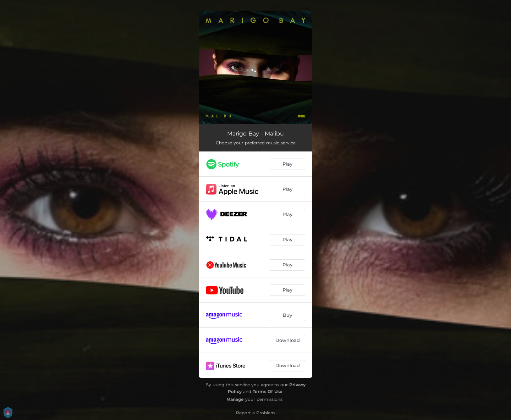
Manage (235, 399)
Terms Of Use (268, 391)
